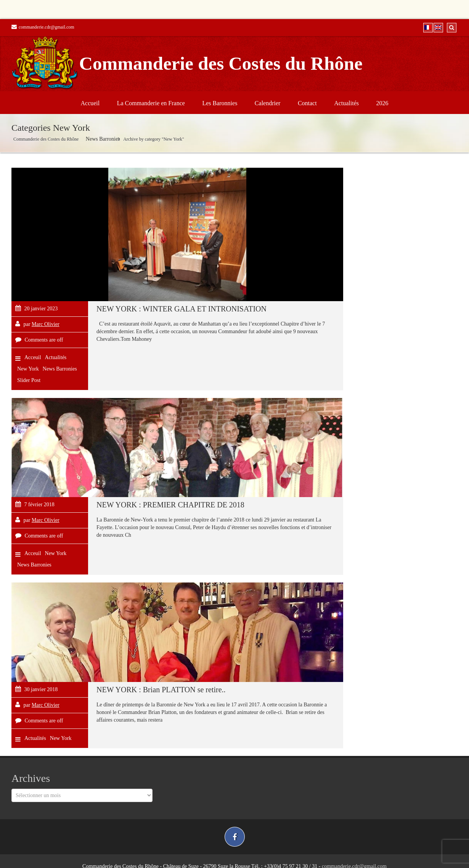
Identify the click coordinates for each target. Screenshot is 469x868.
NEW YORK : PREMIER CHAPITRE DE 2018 (170, 505)
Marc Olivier (46, 324)
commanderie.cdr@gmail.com (43, 27)
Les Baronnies (220, 103)
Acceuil (33, 357)
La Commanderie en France (151, 103)
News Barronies (103, 139)
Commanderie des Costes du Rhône (46, 139)
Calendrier (268, 103)
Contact (307, 103)
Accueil (90, 103)
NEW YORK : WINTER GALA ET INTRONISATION (181, 309)
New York (28, 369)
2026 (382, 103)
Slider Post (29, 380)
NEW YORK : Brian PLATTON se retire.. (161, 690)
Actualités (346, 103)
